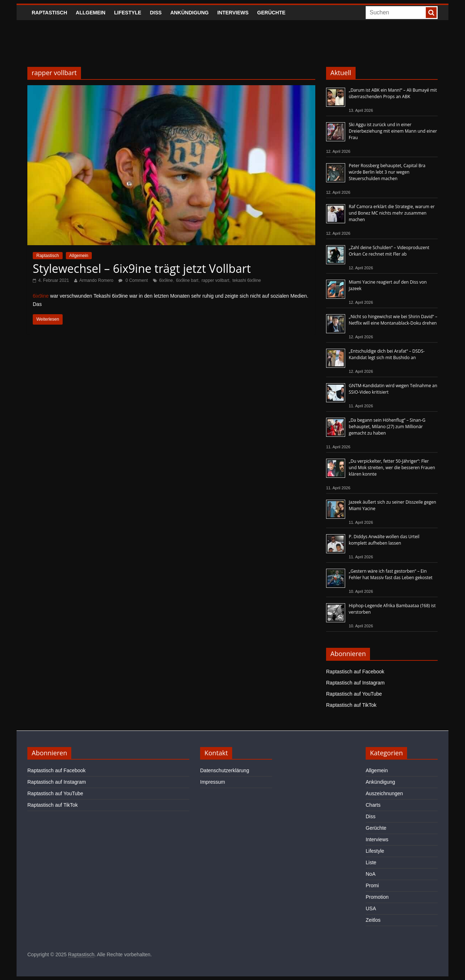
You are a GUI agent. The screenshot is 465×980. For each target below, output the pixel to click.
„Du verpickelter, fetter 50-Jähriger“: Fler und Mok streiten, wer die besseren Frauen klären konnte (392, 468)
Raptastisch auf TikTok (351, 705)
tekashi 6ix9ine (247, 280)
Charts (373, 805)
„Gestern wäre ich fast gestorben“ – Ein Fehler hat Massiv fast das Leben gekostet (391, 574)
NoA (371, 874)
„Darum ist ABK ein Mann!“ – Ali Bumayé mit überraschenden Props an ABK (393, 93)
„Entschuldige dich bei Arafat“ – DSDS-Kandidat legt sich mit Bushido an (387, 354)
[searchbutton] (431, 13)
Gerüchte (272, 13)
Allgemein (91, 13)
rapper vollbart (215, 280)
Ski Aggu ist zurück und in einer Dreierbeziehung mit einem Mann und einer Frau (393, 131)
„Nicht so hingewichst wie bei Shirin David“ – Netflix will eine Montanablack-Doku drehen (393, 320)
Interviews (233, 13)
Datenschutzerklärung (225, 770)
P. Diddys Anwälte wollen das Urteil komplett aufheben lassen (384, 540)
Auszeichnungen (384, 793)
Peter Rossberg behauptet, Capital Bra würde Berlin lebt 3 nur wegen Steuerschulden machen (387, 172)
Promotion (377, 897)
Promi (372, 885)
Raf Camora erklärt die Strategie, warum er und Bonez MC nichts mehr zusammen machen (392, 213)
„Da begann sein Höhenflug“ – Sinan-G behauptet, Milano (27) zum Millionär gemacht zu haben (387, 427)
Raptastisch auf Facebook (355, 672)
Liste (371, 862)
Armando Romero (96, 280)
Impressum (213, 782)
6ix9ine (166, 280)
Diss (156, 13)
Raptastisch (49, 13)
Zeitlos (373, 920)
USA (371, 908)
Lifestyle (128, 13)
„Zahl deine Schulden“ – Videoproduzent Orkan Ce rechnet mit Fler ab (389, 251)
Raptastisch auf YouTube (354, 694)
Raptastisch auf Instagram (355, 683)
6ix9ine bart (187, 280)
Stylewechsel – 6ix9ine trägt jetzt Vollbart (142, 268)
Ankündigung (189, 13)
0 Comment (133, 280)
